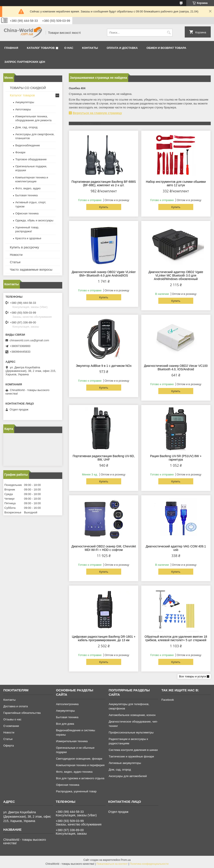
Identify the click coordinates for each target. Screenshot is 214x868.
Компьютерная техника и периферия (80, 765)
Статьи (15, 262)
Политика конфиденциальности (149, 864)
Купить (104, 207)
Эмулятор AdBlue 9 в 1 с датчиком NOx (104, 366)
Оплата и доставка (122, 48)
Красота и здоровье (28, 238)
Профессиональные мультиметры (131, 732)
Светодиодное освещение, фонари (79, 759)
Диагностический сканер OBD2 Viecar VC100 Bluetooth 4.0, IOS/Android (176, 367)
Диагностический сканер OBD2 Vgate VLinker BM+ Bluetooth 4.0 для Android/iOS (104, 274)
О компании (11, 726)
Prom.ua (126, 860)
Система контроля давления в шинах (133, 750)
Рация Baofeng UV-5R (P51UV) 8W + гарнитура (176, 458)
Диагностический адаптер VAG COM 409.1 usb (176, 548)
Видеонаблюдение (28, 145)
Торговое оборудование (31, 159)
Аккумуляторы (25, 102)
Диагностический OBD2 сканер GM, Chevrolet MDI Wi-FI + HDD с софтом (104, 548)
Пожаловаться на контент (112, 864)
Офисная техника (27, 213)
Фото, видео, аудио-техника (74, 772)
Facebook (168, 700)
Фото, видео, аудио (28, 188)
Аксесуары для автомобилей (128, 776)
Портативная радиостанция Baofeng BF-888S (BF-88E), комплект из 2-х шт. (104, 183)
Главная (11, 48)
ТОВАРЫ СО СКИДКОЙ (28, 88)
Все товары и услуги (192, 676)
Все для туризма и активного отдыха (80, 778)
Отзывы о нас (12, 719)
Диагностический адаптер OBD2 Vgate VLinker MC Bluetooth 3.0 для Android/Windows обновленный (176, 275)
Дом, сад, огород (26, 127)
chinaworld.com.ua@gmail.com (29, 340)
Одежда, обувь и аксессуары (34, 220)
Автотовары (23, 109)
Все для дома (65, 724)
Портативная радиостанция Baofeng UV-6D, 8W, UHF (104, 458)
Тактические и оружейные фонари (131, 756)
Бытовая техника (26, 195)
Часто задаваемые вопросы (31, 269)
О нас (69, 48)
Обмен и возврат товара (166, 48)
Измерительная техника (72, 741)
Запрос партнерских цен (25, 62)
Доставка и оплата (16, 706)
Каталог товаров (41, 48)
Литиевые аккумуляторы (125, 763)
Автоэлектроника (67, 704)
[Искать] (169, 33)
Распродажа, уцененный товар (76, 791)
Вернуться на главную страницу (97, 113)
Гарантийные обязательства (22, 713)
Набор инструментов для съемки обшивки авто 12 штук (176, 183)
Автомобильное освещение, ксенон (132, 715)
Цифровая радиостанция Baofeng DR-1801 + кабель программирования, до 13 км (104, 638)
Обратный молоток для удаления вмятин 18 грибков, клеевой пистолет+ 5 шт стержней (176, 638)
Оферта (9, 746)
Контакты (90, 48)
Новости (16, 255)
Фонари (20, 152)
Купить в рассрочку (24, 247)
